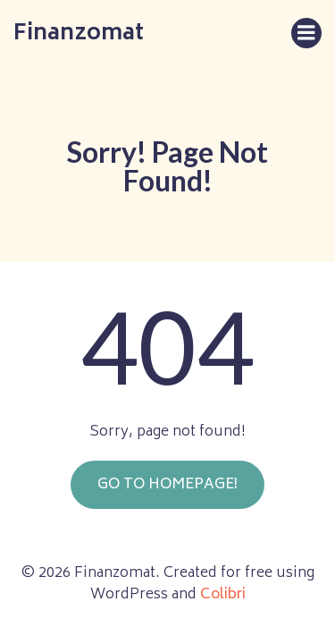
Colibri (223, 595)
